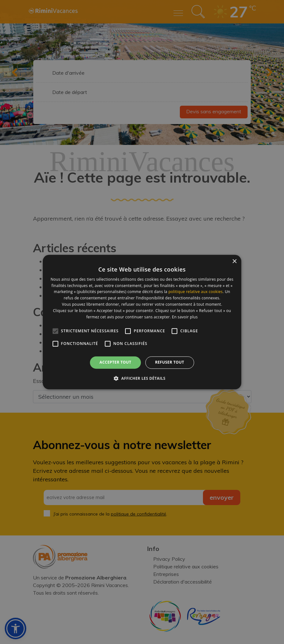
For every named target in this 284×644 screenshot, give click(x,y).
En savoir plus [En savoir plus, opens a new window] (185, 317)
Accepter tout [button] (115, 363)
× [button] (234, 262)
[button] (142, 378)
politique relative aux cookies (196, 292)
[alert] (142, 322)
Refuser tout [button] (170, 363)
